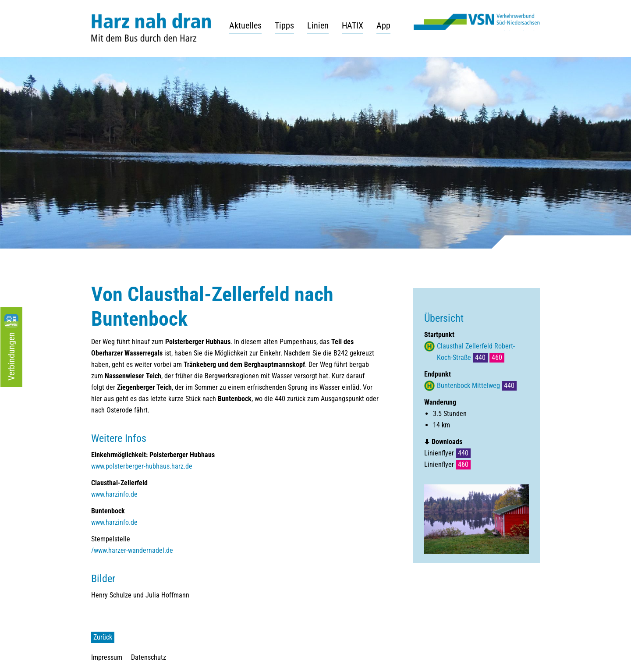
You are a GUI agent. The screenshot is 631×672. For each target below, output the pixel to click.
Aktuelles (245, 25)
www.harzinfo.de (114, 494)
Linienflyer (447, 453)
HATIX (353, 25)
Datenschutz (149, 657)
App (383, 25)
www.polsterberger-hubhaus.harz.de (142, 466)
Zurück (103, 637)
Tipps (284, 25)
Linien (318, 25)
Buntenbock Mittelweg (477, 386)
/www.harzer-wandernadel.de (132, 550)
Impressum (107, 657)
